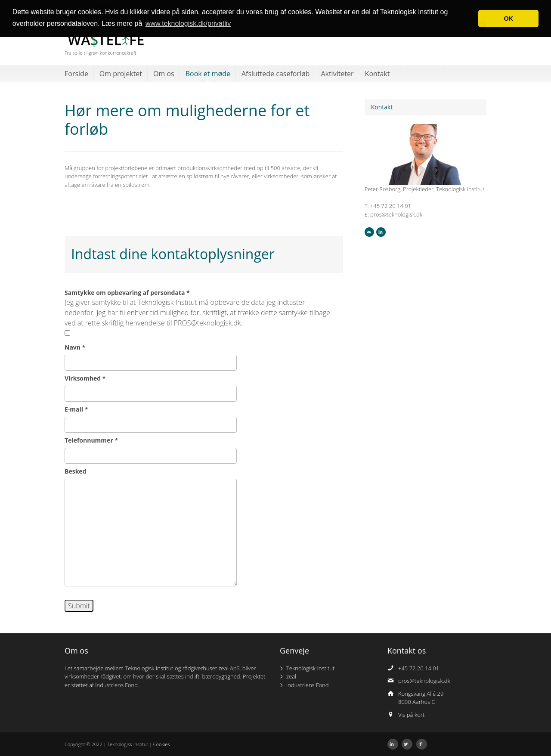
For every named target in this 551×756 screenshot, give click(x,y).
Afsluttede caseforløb (275, 74)
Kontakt (378, 74)
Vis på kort (411, 715)
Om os (164, 74)
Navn (75, 347)
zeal (291, 676)
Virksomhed (85, 378)
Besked (75, 471)
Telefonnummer (91, 440)
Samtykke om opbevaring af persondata (127, 293)
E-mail (76, 409)
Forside (76, 74)
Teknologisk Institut (310, 668)
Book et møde (208, 74)
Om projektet (121, 74)
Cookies (162, 744)
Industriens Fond (308, 685)
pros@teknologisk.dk (424, 681)
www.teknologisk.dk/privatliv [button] (188, 23)
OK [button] (508, 19)
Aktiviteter (337, 74)
